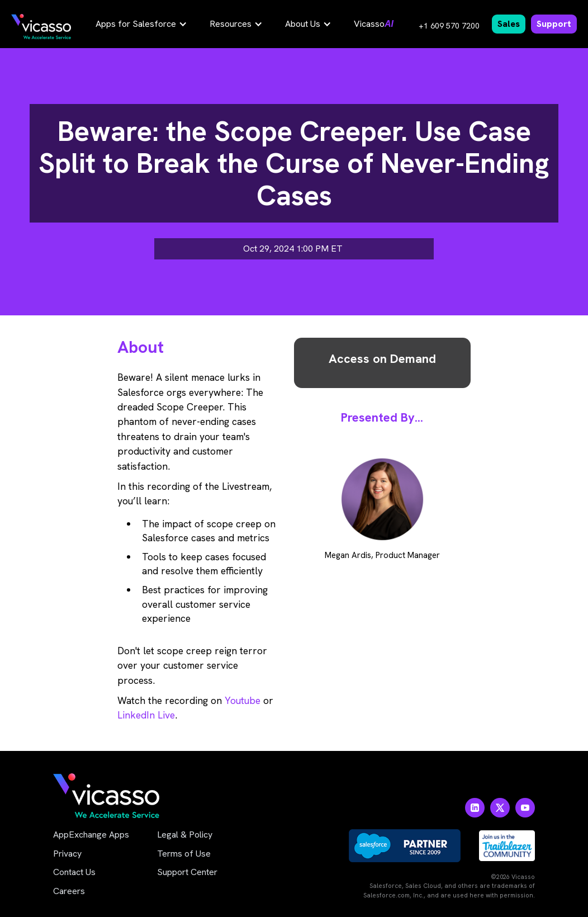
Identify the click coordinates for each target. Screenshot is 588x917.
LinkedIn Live (146, 715)
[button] (141, 24)
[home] (41, 27)
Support (554, 24)
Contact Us (74, 872)
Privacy (67, 854)
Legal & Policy (185, 835)
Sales (509, 24)
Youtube (243, 700)
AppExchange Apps (91, 835)
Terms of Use (184, 854)
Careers (69, 891)
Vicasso (374, 24)
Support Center (187, 872)
